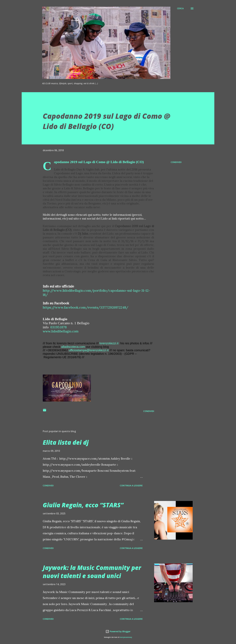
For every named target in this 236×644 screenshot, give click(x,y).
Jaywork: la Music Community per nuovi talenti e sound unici (92, 572)
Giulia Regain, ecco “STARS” (83, 505)
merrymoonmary (126, 637)
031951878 (59, 327)
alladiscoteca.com (73, 347)
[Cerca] (180, 8)
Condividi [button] (176, 162)
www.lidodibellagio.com (61, 331)
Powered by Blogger (118, 631)
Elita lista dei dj (66, 442)
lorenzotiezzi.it (109, 343)
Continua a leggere (131, 485)
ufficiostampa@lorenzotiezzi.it (89, 350)
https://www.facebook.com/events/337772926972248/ (85, 307)
